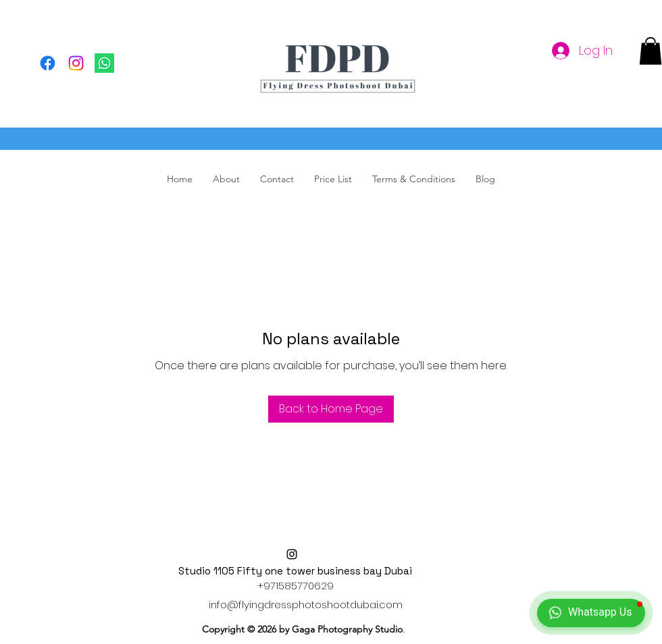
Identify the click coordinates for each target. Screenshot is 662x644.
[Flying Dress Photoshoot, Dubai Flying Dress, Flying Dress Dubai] (104, 63)
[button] (651, 51)
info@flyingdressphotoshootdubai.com (306, 605)
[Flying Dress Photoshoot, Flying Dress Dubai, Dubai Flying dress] (76, 63)
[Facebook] (48, 63)
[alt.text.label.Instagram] (292, 554)
